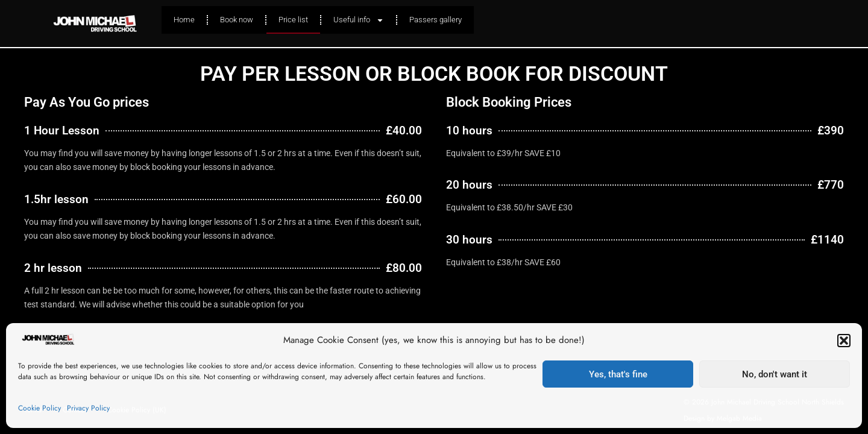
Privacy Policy (88, 408)
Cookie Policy (39, 408)
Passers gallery (436, 20)
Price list (293, 20)
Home (184, 20)
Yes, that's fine (618, 374)
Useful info (359, 20)
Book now (237, 20)
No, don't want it (775, 374)
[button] (844, 341)
